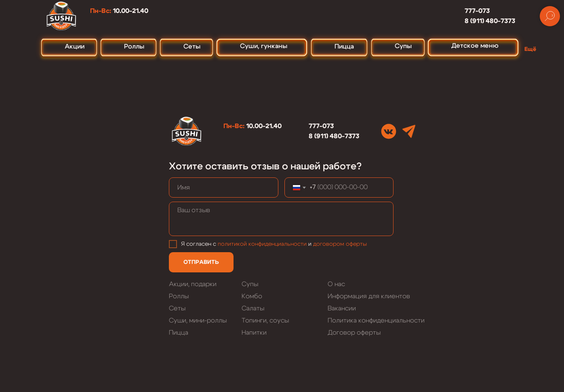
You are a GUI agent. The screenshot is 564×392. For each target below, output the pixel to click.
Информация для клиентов (369, 296)
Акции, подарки (193, 284)
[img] (389, 131)
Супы (250, 284)
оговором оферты (342, 244)
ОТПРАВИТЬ (201, 262)
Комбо (252, 296)
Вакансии (342, 308)
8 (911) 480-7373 (490, 21)
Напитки (254, 333)
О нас (336, 284)
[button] (532, 46)
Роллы (179, 296)
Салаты (253, 308)
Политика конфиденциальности (376, 320)
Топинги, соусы (265, 320)
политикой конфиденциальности (262, 244)
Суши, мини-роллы (198, 320)
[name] (224, 188)
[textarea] (281, 219)
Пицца (179, 333)
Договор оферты (354, 333)
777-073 (477, 11)
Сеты (177, 308)
